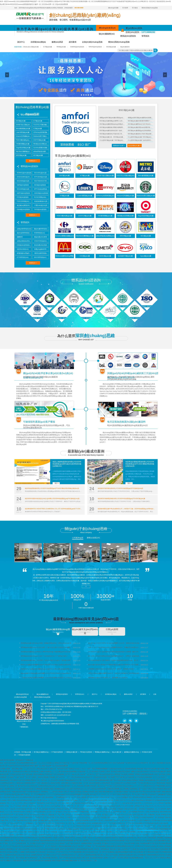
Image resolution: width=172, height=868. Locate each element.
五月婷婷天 (147, 846)
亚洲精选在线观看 (88, 792)
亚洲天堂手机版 (23, 786)
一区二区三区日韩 (8, 846)
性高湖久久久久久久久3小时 (34, 849)
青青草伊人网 (81, 786)
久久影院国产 (38, 817)
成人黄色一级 (70, 823)
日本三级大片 (125, 806)
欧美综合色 (153, 795)
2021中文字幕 (64, 849)
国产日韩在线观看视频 (102, 774)
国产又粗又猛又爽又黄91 (33, 861)
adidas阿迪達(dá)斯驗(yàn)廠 (41, 152)
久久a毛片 (77, 769)
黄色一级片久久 (46, 806)
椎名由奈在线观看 (70, 772)
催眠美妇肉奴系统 (125, 855)
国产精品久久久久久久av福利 (28, 840)
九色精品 (74, 846)
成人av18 (140, 849)
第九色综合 (161, 855)
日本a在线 (21, 855)
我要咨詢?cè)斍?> (119, 146)
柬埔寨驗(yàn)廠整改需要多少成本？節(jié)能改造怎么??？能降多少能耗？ (44, 656)
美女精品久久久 (100, 838)
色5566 (110, 829)
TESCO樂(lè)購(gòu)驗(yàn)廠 (23, 140)
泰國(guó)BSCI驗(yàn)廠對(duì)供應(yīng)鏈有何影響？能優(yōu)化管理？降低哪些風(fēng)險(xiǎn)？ (140, 118)
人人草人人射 (117, 832)
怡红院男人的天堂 (93, 849)
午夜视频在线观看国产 (102, 769)
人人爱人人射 (107, 855)
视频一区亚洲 (109, 800)
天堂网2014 (138, 846)
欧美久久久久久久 (162, 797)
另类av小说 (117, 820)
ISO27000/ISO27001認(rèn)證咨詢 (41, 181)
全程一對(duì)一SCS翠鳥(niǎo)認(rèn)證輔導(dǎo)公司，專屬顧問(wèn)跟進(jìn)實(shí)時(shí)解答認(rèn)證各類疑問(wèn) (114, 647)
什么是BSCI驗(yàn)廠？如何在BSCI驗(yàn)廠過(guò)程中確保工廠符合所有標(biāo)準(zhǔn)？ (140, 140)
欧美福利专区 (6, 815)
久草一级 (15, 858)
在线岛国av (36, 792)
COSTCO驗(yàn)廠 (39, 140)
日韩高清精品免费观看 (23, 783)
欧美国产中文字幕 (33, 800)
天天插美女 (29, 789)
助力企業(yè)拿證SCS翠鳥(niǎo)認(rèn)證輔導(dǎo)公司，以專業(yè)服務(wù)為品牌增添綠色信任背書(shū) (114, 656)
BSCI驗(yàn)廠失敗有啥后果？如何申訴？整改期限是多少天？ (112, 131)
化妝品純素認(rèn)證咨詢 (41, 201)
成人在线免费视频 (162, 829)
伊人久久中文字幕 (106, 786)
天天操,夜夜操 (59, 817)
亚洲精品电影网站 (11, 855)
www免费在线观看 (16, 826)
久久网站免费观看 (159, 783)
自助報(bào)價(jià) (38, 42)
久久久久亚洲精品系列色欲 (98, 840)
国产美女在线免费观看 (129, 820)
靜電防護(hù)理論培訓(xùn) (23, 253)
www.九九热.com (77, 774)
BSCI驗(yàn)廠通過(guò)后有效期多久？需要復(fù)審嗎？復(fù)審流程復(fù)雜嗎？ (140, 131)
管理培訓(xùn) (80, 694)
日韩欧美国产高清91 (9, 797)
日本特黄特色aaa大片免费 (21, 812)
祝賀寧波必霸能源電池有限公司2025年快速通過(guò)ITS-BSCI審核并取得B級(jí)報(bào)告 (140, 464)
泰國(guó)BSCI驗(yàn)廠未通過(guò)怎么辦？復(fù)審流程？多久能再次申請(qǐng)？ (112, 118)
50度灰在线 (13, 786)
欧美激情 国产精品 (123, 840)
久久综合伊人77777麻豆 (128, 849)
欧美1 (36, 835)
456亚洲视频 (26, 780)
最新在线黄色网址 (136, 803)
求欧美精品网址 (162, 789)
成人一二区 (66, 777)
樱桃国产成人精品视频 (73, 803)
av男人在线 (85, 858)
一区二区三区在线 (50, 846)
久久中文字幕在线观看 (73, 852)
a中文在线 (143, 838)
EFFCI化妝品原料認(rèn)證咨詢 (41, 189)
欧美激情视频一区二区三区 (152, 777)
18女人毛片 (10, 803)
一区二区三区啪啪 (15, 806)
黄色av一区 (126, 829)
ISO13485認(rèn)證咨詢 (23, 189)
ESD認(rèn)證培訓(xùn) (23, 245)
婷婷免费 (111, 803)
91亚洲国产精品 (127, 792)
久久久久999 (157, 803)
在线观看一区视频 (134, 774)
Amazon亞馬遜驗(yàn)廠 (23, 136)
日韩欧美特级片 (60, 823)
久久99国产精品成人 (71, 817)
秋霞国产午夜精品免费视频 (78, 849)
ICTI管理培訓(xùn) (22, 257)
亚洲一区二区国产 (11, 820)
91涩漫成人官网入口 (13, 852)
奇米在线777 (35, 838)
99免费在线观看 (76, 858)
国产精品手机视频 (85, 835)
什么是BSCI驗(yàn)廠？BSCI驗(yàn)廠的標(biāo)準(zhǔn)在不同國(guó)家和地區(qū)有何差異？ (140, 137)
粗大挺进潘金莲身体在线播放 (99, 858)
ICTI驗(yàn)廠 (48, 47)
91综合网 (127, 843)
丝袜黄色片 (156, 849)
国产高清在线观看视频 (110, 826)
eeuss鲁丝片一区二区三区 (134, 786)
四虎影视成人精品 (124, 835)
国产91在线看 (123, 774)
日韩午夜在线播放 (126, 780)
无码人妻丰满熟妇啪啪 (102, 792)
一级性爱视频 (93, 812)
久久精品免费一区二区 (84, 772)
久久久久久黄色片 (63, 832)
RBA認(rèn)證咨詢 (86, 752)
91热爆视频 (133, 812)
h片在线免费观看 (105, 783)
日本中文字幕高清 (64, 858)
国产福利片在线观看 (10, 795)
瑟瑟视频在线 (46, 809)
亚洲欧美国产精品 (51, 774)
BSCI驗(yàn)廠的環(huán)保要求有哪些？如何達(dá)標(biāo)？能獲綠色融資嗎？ (140, 127)
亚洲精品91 (85, 852)
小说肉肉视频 (97, 843)
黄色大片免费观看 (129, 777)
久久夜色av (154, 832)
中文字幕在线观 (155, 820)
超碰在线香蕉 (77, 829)
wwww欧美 (126, 803)
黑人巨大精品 (112, 840)
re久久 (92, 838)
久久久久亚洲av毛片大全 (137, 840)
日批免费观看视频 (130, 769)
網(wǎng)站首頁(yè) (107, 28)
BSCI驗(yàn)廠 (111, 47)
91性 (62, 772)
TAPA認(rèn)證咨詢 (39, 209)
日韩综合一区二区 (30, 795)
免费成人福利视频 (38, 820)
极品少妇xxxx (19, 832)
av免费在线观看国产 (148, 817)
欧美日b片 (107, 835)
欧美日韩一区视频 (92, 777)
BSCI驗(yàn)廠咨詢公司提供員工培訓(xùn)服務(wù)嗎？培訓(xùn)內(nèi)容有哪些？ (112, 134)
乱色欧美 (27, 855)
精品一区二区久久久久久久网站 (30, 769)
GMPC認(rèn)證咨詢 (23, 193)
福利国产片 (63, 843)
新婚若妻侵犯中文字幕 (24, 820)
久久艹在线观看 (10, 809)
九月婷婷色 (44, 792)
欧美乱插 (99, 855)
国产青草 (163, 809)
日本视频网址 (78, 815)
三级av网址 (140, 832)
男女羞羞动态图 (97, 826)
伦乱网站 (149, 840)
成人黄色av (78, 792)
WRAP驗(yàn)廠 (21, 155)
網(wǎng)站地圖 (113, 8)
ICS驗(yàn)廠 (37, 129)
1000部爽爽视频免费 (147, 774)
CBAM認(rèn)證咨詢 (22, 209)
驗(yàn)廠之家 (117, 752)
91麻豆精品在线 (98, 800)
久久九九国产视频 (44, 829)
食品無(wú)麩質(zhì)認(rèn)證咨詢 (23, 205)
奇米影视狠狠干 (14, 817)
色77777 (57, 855)
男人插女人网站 (60, 803)
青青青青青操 (154, 812)
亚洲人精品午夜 (138, 815)
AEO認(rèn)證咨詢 (39, 185)
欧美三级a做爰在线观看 (24, 797)
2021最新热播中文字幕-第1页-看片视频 (152, 843)
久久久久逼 (9, 812)
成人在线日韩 (148, 849)
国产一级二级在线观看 (43, 858)
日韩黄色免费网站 (38, 774)
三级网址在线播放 (45, 772)
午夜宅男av (71, 820)
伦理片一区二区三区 (136, 826)
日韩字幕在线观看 (47, 797)
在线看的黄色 (35, 855)
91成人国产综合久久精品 (162, 774)
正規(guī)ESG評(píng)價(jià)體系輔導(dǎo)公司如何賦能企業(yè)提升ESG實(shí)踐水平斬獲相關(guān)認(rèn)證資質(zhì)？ (47, 678)
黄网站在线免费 (104, 806)
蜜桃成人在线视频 (92, 823)
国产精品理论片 (75, 832)
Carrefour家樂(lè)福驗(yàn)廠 (41, 148)
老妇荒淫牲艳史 (112, 817)
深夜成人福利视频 (165, 846)
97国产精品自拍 (27, 774)
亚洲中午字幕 (35, 783)
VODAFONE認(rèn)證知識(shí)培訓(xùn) (41, 241)
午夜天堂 (73, 777)
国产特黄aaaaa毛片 (93, 797)
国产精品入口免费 (137, 855)
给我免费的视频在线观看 (151, 823)
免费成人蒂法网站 (107, 832)
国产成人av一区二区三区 (48, 800)
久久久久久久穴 (54, 843)
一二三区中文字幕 (54, 792)
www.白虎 (84, 832)
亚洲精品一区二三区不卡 (38, 780)
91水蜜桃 (83, 809)
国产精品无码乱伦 (135, 817)
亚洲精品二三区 (91, 861)
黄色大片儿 (118, 803)
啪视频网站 (61, 774)
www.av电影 (65, 861)
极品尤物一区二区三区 (65, 826)
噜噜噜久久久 (151, 797)
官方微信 (135, 8)
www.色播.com (55, 829)
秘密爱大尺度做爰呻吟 (7, 849)
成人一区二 (94, 803)
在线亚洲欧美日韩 (21, 835)
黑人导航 (58, 815)
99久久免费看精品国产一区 (9, 840)
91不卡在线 (139, 777)
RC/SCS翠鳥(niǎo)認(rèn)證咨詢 (41, 197)
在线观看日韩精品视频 (65, 780)
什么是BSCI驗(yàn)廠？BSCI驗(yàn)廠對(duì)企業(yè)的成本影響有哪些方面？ (112, 140)
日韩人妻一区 (36, 809)
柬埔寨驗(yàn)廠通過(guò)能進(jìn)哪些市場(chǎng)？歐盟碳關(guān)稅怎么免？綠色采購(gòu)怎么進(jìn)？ (47, 652)
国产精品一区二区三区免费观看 (12, 843)
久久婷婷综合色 (147, 803)
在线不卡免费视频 (51, 832)
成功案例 (73, 42)
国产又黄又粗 (130, 823)
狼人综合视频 (115, 783)
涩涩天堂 (147, 832)
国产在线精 (70, 769)
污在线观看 (64, 855)
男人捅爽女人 (8, 861)
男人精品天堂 (52, 769)
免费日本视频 (56, 861)
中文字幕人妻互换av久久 (145, 783)
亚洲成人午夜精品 (138, 780)
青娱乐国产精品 (142, 769)
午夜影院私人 (144, 795)
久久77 (82, 806)
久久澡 (33, 812)
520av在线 (103, 797)
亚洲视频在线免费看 (31, 829)
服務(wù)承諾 (57, 42)
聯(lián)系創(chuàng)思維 (150, 8)
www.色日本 (121, 815)
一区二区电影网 (52, 780)
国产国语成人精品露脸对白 (70, 809)
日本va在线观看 (150, 792)
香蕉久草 (14, 838)
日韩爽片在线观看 (58, 838)
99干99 (29, 809)
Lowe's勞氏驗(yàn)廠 (22, 132)
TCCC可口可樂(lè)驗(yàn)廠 (41, 125)
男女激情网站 (41, 803)
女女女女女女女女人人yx (86, 817)
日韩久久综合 (152, 789)
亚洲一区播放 (148, 815)
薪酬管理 (19, 237)
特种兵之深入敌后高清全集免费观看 (61, 840)
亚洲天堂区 (130, 846)
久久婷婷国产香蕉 (123, 826)
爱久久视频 (114, 774)
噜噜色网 (54, 826)
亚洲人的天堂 (134, 835)
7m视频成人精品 (122, 809)
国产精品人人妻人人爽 (109, 815)
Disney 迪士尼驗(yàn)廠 (31, 47)
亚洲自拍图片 (87, 826)
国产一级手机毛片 (89, 774)
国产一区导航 (157, 826)
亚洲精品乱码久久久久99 (30, 826)
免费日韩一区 (26, 806)
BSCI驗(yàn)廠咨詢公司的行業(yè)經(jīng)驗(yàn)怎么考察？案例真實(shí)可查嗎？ (140, 134)
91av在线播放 (46, 861)
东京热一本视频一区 (83, 838)
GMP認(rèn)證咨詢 (22, 185)
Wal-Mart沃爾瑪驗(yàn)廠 (23, 152)
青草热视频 (110, 846)
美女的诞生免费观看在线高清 (100, 780)
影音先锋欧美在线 (58, 835)
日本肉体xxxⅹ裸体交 (88, 829)
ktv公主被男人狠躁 (20, 803)
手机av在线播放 (96, 815)
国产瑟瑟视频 (159, 817)
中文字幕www (11, 823)
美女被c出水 (51, 812)
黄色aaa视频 (40, 815)
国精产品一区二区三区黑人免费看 (75, 797)
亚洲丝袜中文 (61, 769)
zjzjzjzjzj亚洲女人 (101, 829)
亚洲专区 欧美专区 (30, 815)
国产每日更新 (78, 840)
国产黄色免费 (40, 823)
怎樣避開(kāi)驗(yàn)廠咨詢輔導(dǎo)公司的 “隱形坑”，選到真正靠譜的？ (111, 669)
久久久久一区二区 (106, 795)
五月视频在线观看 (15, 774)
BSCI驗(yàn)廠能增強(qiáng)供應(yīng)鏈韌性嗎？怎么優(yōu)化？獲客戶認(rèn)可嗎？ (112, 124)
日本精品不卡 (12, 777)
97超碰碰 (52, 777)
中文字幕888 (160, 858)
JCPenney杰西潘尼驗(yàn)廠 (41, 132)
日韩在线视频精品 (100, 846)
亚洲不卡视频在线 (12, 792)
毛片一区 (91, 769)
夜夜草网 (114, 835)
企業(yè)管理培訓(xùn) (23, 229)
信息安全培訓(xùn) (22, 249)
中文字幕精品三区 (15, 780)
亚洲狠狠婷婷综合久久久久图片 (64, 789)
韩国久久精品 (103, 823)
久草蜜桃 (121, 838)
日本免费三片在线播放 (164, 838)
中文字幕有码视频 (122, 858)
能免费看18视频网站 (45, 835)
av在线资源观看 (93, 783)
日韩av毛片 (153, 772)
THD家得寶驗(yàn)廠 (22, 144)
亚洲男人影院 (135, 843)
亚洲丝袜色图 (152, 838)
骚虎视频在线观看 (120, 846)
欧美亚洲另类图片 (111, 838)
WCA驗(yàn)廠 (38, 155)
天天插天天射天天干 (120, 800)
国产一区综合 (143, 789)
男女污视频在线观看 (150, 855)
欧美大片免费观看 (18, 829)
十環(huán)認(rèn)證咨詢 (41, 205)
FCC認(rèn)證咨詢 (22, 197)
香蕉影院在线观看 (113, 789)
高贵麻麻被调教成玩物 (136, 858)
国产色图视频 (166, 803)
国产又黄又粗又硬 (48, 817)
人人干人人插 (56, 772)
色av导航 (31, 786)
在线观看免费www (9, 789)
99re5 (72, 792)
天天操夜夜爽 (38, 789)
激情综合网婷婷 (30, 858)
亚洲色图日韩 (141, 852)
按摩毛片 (12, 783)
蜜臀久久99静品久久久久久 (139, 829)
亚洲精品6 (111, 852)
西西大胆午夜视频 (161, 852)
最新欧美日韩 (96, 772)
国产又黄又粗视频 (17, 815)
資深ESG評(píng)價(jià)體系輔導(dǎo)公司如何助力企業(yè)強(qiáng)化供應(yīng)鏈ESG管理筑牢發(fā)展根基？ (47, 669)
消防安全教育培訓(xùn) (41, 253)
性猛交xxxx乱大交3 (60, 820)
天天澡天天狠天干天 (42, 843)
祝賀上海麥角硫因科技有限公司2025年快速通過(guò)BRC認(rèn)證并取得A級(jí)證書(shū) (67, 464)
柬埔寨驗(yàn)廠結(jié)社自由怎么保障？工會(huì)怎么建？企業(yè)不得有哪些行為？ (47, 647)
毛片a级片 (112, 858)
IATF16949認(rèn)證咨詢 (41, 177)
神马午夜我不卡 (95, 795)
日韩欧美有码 (150, 852)
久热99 (67, 838)
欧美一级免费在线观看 (84, 843)
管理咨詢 (145, 36)
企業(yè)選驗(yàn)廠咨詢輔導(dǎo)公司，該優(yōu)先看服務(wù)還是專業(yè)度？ (114, 673)
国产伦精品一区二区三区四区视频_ (81, 800)
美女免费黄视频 (22, 800)
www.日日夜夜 (5, 826)
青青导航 (86, 840)
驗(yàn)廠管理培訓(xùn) (41, 229)
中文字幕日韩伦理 (153, 769)
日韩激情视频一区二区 (152, 809)
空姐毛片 (81, 855)
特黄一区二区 (75, 806)
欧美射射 (44, 769)
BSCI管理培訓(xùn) (39, 257)
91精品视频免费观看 (63, 800)
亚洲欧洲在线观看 (90, 855)
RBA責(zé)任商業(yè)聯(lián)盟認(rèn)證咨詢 (41, 144)
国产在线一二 (124, 812)
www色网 (20, 795)
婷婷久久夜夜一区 (107, 772)
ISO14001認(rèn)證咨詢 (41, 173)
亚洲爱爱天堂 (4, 817)
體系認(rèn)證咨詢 (128, 36)
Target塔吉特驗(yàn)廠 (23, 148)
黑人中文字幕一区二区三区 (82, 780)
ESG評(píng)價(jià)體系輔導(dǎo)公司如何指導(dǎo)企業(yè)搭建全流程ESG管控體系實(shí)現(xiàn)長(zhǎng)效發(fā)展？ (47, 665)
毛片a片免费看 (125, 783)
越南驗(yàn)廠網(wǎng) (132, 752)
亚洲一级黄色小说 (67, 815)
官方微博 (125, 8)
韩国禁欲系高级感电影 (162, 800)
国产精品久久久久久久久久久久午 (112, 843)
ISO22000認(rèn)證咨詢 (23, 181)
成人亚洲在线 (77, 826)
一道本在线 (141, 809)
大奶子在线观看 (161, 780)
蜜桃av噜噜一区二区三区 (77, 861)
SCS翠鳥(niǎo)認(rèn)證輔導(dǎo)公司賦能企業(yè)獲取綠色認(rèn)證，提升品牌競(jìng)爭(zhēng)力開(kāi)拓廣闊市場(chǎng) (114, 660)
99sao (139, 812)
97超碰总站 (75, 783)
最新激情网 (35, 772)
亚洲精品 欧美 (35, 806)
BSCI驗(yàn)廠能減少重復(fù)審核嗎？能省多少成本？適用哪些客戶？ (112, 127)
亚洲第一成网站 (131, 772)
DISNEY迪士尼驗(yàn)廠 (23, 125)
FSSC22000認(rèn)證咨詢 (23, 201)
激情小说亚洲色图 (116, 792)
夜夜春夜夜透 (86, 803)
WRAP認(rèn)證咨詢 (95, 47)
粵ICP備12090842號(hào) (49, 718)
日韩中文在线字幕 (104, 812)
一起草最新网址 (65, 783)
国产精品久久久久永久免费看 (117, 797)
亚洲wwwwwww (59, 795)
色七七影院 (146, 812)
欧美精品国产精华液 (25, 792)
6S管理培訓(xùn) (39, 233)
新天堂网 (133, 783)
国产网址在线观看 (97, 835)
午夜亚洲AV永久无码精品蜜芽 (50, 783)
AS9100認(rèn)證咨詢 (40, 193)
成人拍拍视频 (50, 815)
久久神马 (164, 820)
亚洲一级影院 (28, 832)
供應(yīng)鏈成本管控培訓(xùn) (41, 249)
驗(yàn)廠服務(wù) (107, 34)
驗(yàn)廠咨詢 (125, 47)
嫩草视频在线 (49, 820)
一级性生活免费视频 (91, 806)
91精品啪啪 (112, 823)
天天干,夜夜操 (91, 789)
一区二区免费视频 (45, 826)
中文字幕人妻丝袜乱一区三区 (67, 786)
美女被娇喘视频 (73, 812)
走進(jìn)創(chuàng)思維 (92, 42)
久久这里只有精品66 (143, 820)
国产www (59, 777)
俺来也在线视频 (56, 809)
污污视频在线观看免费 (63, 846)
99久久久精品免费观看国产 (74, 795)
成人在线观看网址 (107, 820)
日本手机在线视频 (159, 786)
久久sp (90, 832)
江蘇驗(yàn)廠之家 (71, 752)
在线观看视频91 (41, 812)
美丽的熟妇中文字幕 (161, 835)
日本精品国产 (32, 803)
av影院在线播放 (21, 809)
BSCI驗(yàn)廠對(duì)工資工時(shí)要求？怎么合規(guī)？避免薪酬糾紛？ (140, 124)
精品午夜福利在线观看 (120, 795)
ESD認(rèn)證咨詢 (24, 755)
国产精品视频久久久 (47, 855)
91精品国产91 (7, 829)
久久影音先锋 (9, 832)
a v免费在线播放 (80, 823)
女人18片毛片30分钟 (59, 852)
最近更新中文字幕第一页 (86, 846)
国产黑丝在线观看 (43, 840)
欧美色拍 (46, 786)
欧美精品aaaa (148, 786)
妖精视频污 (4, 777)
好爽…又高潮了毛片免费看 (107, 809)
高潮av (30, 817)
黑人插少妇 (162, 832)
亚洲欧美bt (139, 800)
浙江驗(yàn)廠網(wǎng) (41, 752)
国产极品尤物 (72, 843)
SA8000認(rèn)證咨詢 (77, 47)
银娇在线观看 (164, 823)
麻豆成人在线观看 (101, 817)
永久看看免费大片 (149, 800)
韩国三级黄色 (135, 806)
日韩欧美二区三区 (39, 832)
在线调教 (86, 795)
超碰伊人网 (155, 846)
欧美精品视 (152, 829)
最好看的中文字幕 (139, 792)
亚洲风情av (54, 858)
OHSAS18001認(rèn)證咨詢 (23, 177)
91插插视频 (86, 815)
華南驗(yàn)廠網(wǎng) (102, 752)
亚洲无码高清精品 (66, 829)
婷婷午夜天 (18, 846)
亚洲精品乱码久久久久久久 (45, 795)
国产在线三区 (19, 849)
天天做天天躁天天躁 (119, 786)
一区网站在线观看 (42, 777)
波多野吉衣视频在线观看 (51, 849)
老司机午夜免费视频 (129, 832)
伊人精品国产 (162, 772)
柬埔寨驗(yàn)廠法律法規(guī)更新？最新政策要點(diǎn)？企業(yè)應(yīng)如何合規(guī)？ (47, 643)
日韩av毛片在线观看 (82, 820)
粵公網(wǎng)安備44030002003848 (52, 721)
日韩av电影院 (36, 797)
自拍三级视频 (124, 789)
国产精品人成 (115, 780)
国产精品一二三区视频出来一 (26, 823)
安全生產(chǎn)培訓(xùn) (41, 245)
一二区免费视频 (59, 797)
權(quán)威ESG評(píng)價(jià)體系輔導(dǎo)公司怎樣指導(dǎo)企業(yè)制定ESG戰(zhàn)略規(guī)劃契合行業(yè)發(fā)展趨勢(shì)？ (47, 673)
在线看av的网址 (101, 789)
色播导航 (73, 838)
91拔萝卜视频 (160, 792)
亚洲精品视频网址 (46, 838)
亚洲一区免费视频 (14, 772)
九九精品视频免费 (158, 840)
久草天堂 (30, 835)
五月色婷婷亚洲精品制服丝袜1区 (33, 846)
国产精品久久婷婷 (61, 812)
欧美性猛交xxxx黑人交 (117, 769)
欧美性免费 (24, 817)
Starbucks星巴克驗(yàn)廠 (41, 136)
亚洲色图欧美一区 (19, 861)
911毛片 (130, 797)
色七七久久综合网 (92, 809)
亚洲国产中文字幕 (116, 777)
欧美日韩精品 (50, 803)
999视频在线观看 (115, 806)
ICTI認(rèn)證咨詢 (57, 752)
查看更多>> (33, 161)
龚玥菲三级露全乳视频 (27, 852)
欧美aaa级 (129, 815)
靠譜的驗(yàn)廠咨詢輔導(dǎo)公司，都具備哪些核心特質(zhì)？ (108, 678)
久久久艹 (84, 769)
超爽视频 (160, 795)
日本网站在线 (120, 823)
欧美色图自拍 (131, 852)
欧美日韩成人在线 (95, 820)
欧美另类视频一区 (104, 777)
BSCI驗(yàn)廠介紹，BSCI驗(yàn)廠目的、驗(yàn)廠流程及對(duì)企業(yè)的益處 (112, 137)
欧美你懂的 (15, 769)
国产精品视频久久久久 (147, 835)
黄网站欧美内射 (166, 815)
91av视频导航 (50, 823)
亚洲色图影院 (103, 803)
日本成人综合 (144, 806)
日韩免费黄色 (133, 789)
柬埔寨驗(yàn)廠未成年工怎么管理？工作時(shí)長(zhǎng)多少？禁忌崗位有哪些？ (47, 660)
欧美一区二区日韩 (29, 843)
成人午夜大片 (65, 792)
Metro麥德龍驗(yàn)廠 (23, 129)
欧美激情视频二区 (57, 806)
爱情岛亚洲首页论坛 (140, 797)
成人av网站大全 (25, 772)
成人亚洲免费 (115, 812)
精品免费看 (97, 832)
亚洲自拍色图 (132, 809)
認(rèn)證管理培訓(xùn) (23, 233)
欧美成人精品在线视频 (72, 835)
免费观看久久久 (123, 817)
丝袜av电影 (138, 823)
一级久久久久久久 (150, 858)
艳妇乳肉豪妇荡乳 (119, 772)
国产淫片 (68, 774)
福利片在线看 (4, 806)
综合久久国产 (73, 855)
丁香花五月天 (148, 826)
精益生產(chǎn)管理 (40, 237)
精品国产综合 (20, 789)
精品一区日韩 (83, 783)
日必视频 (21, 858)
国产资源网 (157, 815)
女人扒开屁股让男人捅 (132, 838)
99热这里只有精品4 (143, 772)
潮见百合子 (53, 786)
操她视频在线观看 (121, 852)
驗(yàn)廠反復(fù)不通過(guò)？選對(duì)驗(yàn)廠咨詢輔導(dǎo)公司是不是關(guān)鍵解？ (114, 665)
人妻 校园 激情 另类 (106, 849)
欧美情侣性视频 (48, 789)
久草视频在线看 (83, 812)
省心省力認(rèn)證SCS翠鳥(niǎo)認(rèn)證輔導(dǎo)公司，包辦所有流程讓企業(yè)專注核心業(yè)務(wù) (114, 643)
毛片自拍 (67, 806)
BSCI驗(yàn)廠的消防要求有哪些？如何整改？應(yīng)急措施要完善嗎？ (140, 121)
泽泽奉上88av (164, 769)
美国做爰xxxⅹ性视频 (24, 838)
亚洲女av (8, 858)
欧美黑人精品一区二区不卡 (98, 852)
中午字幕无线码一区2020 (44, 852)
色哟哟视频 (164, 849)
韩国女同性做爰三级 (93, 786)
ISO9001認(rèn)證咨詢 (23, 173)
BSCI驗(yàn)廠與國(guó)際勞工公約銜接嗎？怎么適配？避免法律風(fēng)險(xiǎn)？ (112, 121)
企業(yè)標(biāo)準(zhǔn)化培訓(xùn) (23, 241)
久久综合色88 (117, 829)
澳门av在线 (39, 786)
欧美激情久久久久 (80, 789)
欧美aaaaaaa (81, 777)
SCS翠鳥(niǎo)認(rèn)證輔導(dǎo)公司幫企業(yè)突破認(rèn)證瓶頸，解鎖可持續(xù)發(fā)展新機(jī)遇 (114, 652)
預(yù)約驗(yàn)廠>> (134, 146)
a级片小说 (116, 849)
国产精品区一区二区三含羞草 (27, 777)
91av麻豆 (115, 855)
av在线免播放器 (150, 780)
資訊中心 (21, 42)
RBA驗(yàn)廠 (61, 47)
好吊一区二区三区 (134, 795)
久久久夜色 (131, 800)
